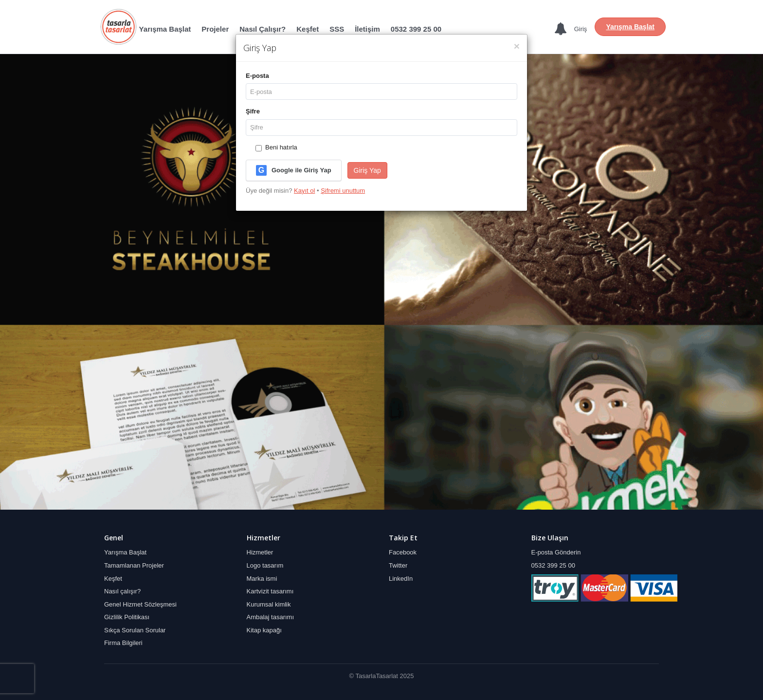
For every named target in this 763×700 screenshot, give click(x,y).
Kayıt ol (304, 191)
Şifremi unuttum (343, 191)
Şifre (253, 111)
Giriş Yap (367, 170)
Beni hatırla (276, 147)
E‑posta (257, 76)
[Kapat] (517, 46)
